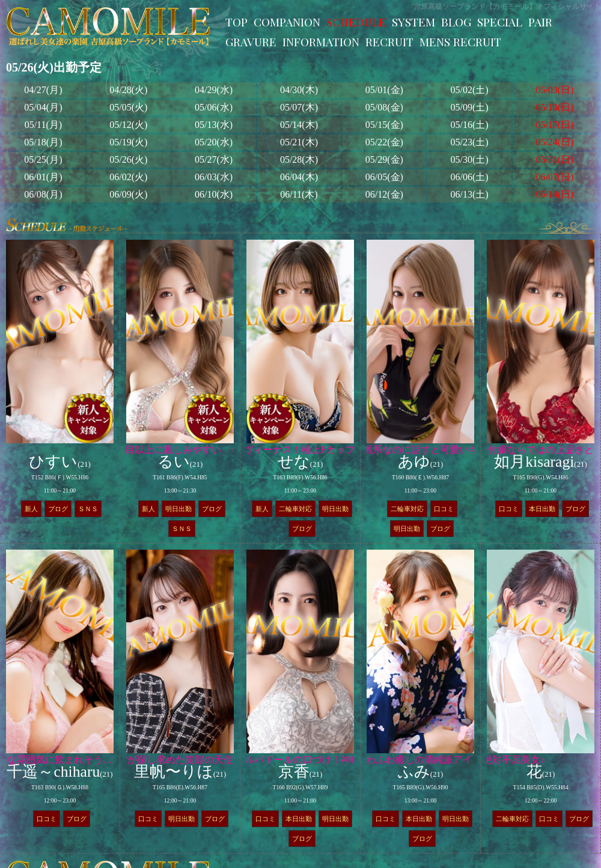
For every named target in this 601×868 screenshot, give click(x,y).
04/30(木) (299, 90)
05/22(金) (384, 142)
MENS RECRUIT (460, 41)
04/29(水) (214, 90)
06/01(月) (43, 177)
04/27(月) (43, 90)
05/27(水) (214, 159)
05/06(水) (214, 107)
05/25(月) (43, 159)
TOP (236, 22)
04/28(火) (128, 90)
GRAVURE (251, 41)
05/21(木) (299, 142)
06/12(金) (384, 194)
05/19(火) (128, 142)
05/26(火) (128, 159)
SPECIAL (500, 22)
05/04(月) (43, 107)
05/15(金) (384, 125)
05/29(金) (384, 159)
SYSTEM (413, 22)
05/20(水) (214, 142)
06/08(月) (43, 194)
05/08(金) (384, 107)
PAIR (540, 22)
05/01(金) (384, 90)
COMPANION (287, 22)
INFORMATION (321, 41)
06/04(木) (299, 177)
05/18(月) (43, 142)
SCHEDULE (356, 22)
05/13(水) (214, 125)
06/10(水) (214, 194)
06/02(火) (128, 177)
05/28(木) (299, 159)
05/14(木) (299, 125)
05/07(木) (299, 107)
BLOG (456, 22)
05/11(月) (44, 125)
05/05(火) (128, 107)
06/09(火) (128, 194)
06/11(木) (299, 194)
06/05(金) (384, 177)
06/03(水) (214, 177)
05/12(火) (128, 125)
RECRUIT (389, 41)
